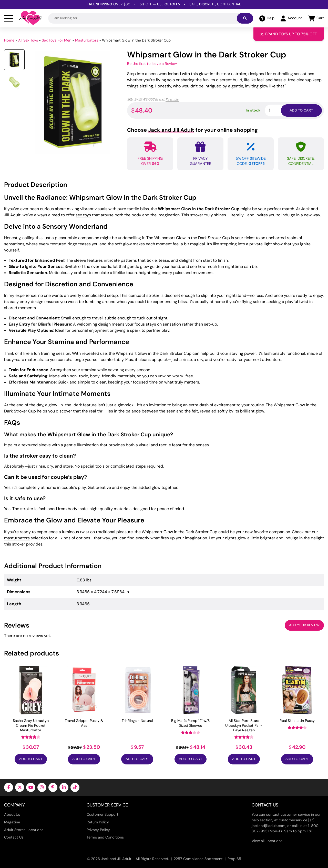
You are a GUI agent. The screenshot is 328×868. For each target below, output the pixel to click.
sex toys (83, 215)
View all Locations (267, 841)
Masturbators (87, 40)
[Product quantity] (279, 110)
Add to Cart (31, 759)
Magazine (12, 822)
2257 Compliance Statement (198, 859)
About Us (12, 814)
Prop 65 (234, 859)
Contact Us (14, 837)
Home (9, 40)
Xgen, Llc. (172, 99)
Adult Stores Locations (24, 830)
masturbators (17, 538)
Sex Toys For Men (57, 40)
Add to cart (301, 110)
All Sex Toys (28, 40)
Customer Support (102, 814)
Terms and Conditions (105, 837)
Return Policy (98, 822)
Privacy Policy (98, 830)
